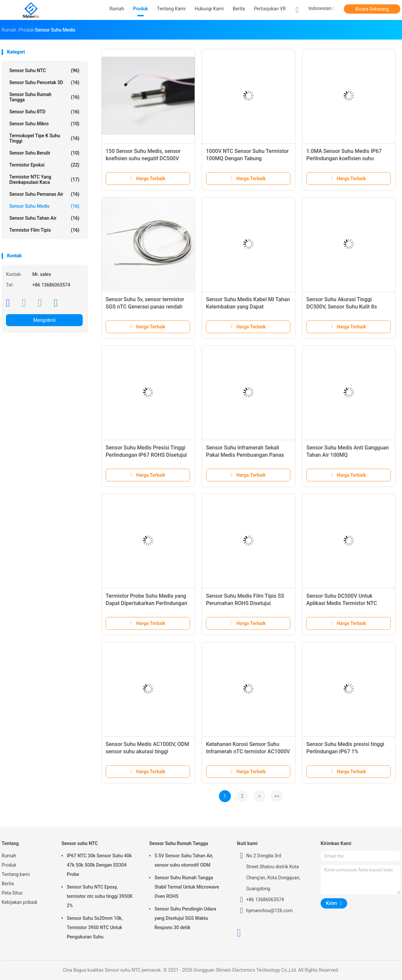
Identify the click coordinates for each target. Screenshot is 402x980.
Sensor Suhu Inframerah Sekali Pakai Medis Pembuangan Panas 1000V (245, 455)
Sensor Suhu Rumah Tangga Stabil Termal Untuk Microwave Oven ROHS (187, 887)
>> (277, 796)
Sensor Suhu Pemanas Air (44, 194)
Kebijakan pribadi (19, 902)
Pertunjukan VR (270, 9)
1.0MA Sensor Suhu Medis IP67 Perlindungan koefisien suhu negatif (344, 158)
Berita (8, 884)
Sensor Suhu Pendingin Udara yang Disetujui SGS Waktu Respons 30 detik (185, 918)
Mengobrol (44, 320)
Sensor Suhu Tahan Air (44, 218)
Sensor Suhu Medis (44, 206)
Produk (9, 865)
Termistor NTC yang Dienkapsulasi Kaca (44, 180)
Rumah (9, 856)
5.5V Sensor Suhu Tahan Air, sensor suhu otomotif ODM (184, 860)
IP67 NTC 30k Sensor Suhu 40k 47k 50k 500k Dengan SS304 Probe (99, 865)
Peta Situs (12, 893)
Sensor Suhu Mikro (44, 124)
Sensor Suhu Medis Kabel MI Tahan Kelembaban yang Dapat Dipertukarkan (248, 307)
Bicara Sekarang (372, 9)
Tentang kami (16, 874)
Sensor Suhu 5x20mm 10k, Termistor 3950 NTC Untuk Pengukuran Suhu (95, 927)
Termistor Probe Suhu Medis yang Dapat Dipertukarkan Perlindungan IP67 (147, 603)
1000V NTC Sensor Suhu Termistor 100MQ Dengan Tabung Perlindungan (247, 158)
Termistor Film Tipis (44, 230)
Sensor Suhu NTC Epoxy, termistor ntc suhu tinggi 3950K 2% (100, 896)
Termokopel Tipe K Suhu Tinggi (44, 138)
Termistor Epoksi (44, 165)
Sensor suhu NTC (44, 70)
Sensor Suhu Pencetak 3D (44, 82)
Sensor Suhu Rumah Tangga (44, 97)
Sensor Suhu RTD (44, 112)
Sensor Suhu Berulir (44, 153)
